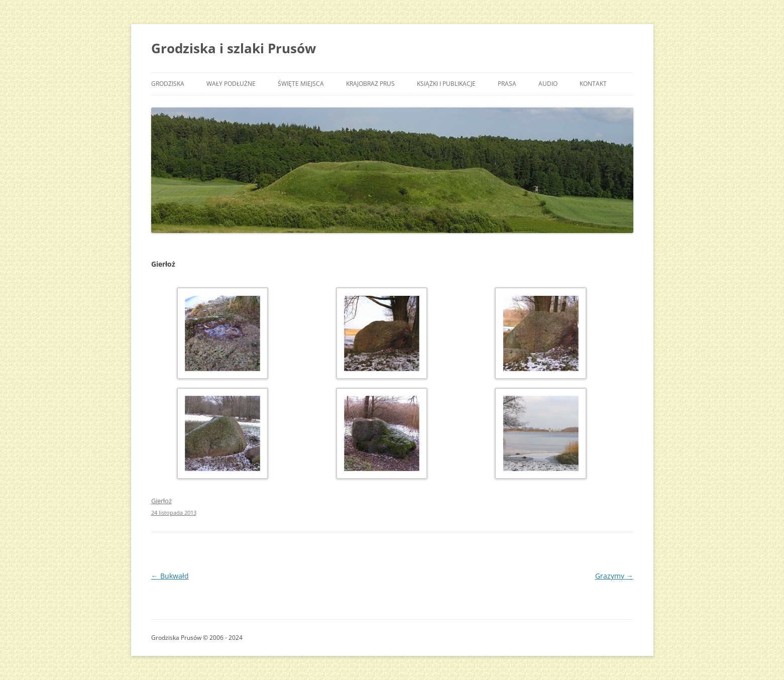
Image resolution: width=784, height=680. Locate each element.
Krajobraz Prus (370, 84)
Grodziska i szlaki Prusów (234, 48)
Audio (548, 84)
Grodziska (168, 84)
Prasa (507, 84)
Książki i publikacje (446, 84)
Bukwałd (170, 576)
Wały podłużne (231, 84)
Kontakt (593, 84)
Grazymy (614, 576)
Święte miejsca (301, 84)
